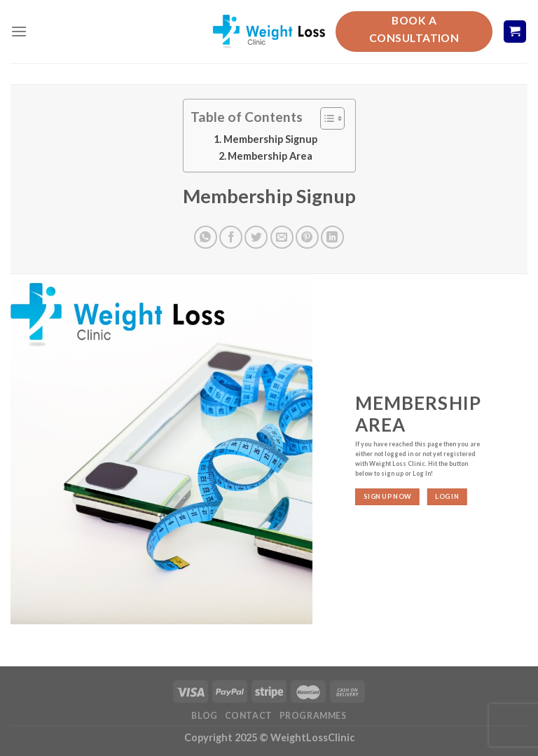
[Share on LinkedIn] (332, 237)
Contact (249, 716)
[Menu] (19, 31)
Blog (204, 716)
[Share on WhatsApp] (206, 237)
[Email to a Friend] (282, 237)
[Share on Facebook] (231, 237)
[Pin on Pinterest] (307, 237)
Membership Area (270, 156)
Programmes (313, 716)
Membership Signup (270, 139)
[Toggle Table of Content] (325, 118)
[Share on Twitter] (256, 237)
